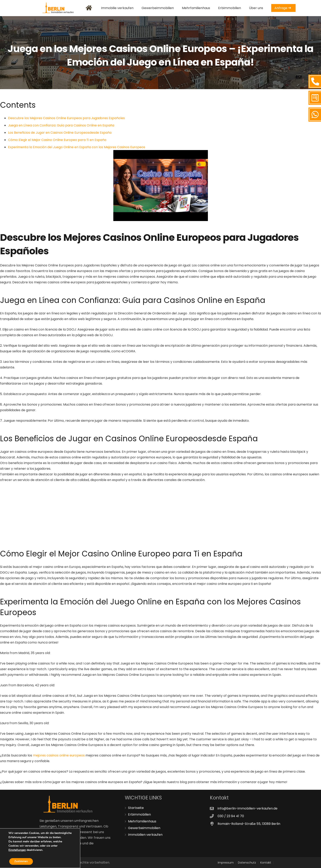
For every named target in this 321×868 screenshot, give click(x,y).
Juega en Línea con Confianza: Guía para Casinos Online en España (61, 125)
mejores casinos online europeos (59, 755)
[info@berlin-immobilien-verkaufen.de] (214, 808)
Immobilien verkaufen (145, 835)
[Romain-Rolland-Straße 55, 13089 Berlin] (214, 824)
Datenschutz (247, 863)
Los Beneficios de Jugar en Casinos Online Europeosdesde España (60, 133)
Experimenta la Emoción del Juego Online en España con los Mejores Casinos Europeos (77, 147)
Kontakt (266, 863)
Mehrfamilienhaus (142, 821)
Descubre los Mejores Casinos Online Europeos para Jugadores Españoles (66, 118)
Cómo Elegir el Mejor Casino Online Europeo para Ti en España (57, 140)
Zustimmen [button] (22, 861)
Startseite (136, 808)
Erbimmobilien (139, 814)
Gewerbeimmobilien (144, 828)
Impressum (226, 863)
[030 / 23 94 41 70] (214, 816)
